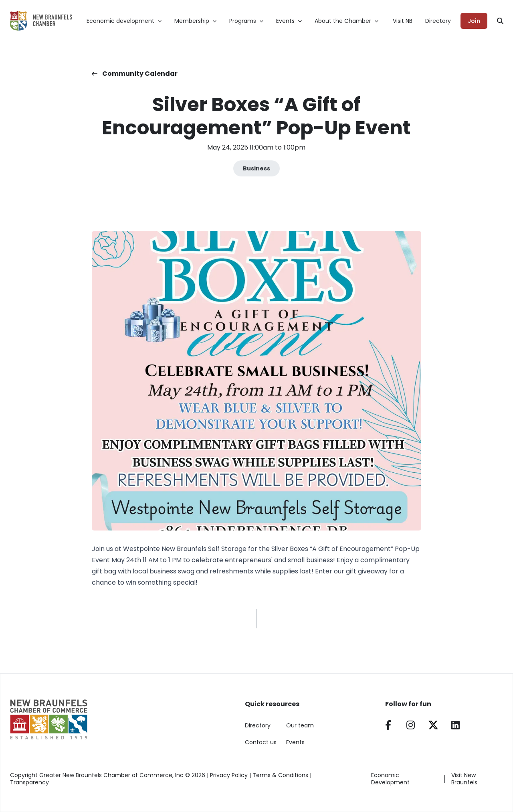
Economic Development (390, 779)
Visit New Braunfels (464, 779)
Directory (438, 21)
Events (295, 742)
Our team (300, 725)
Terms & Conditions (280, 775)
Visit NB (403, 21)
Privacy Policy (229, 775)
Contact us (261, 742)
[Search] (500, 21)
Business (256, 168)
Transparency (29, 782)
